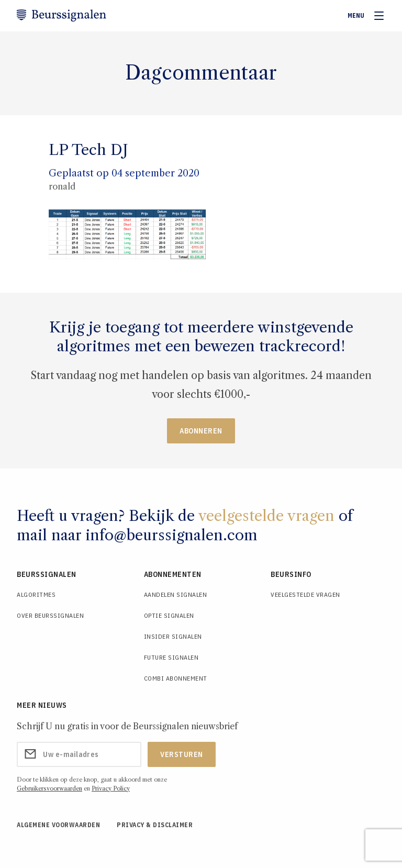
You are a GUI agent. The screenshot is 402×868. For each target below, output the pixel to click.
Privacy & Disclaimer (155, 825)
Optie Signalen (169, 615)
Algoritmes (36, 594)
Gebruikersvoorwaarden (49, 788)
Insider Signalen (173, 636)
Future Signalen (171, 657)
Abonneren (201, 431)
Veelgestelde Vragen (305, 594)
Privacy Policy (111, 788)
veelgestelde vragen (266, 516)
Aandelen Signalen (176, 594)
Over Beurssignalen (50, 615)
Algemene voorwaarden (58, 825)
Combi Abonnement (176, 678)
